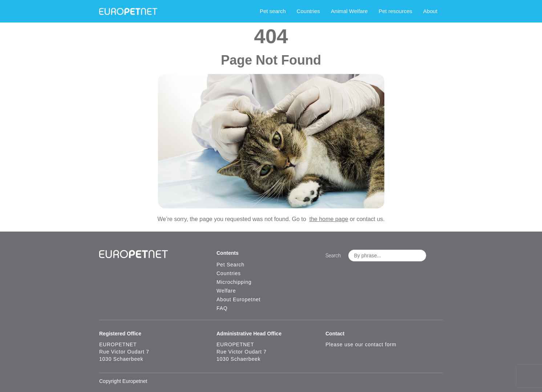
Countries (308, 11)
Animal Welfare (349, 11)
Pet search (273, 11)
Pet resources (395, 11)
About (430, 11)
